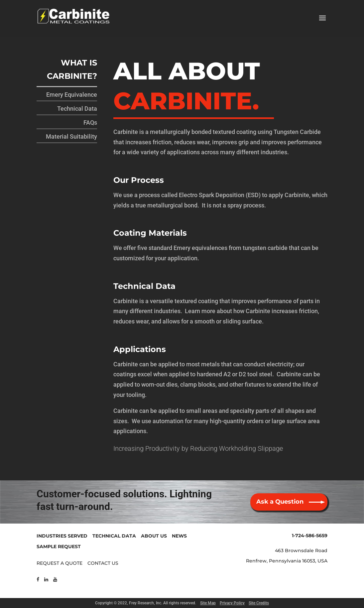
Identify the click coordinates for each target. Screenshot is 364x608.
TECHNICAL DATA (114, 536)
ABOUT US (154, 536)
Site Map (208, 603)
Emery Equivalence (72, 95)
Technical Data (77, 109)
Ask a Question (280, 502)
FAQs (90, 122)
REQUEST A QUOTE (60, 563)
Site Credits (259, 603)
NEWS (179, 536)
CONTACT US (103, 563)
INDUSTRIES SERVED (62, 536)
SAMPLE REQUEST (59, 547)
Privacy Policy (232, 603)
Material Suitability (71, 136)
